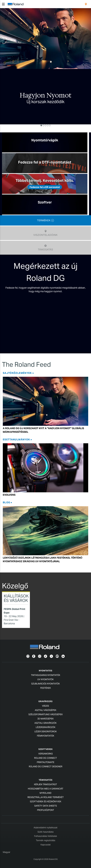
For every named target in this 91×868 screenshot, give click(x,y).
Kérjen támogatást (45, 784)
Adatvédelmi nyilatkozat (45, 828)
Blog (6, 502)
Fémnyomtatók (46, 736)
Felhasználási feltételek (46, 836)
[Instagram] (40, 656)
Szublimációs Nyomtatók (45, 684)
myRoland (45, 793)
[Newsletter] (28, 656)
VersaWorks (45, 754)
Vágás (45, 706)
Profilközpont (46, 810)
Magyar (7, 852)
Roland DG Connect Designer (46, 767)
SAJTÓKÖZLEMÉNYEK (17, 373)
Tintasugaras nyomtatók (46, 675)
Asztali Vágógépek (46, 710)
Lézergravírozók (46, 727)
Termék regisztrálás (46, 840)
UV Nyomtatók (45, 679)
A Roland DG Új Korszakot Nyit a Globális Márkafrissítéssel (43, 430)
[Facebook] (34, 656)
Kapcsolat (46, 845)
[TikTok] (45, 656)
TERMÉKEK (45, 220)
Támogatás (46, 780)
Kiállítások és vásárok (16, 598)
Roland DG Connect (45, 758)
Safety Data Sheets (46, 806)
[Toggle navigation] (3, 4)
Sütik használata (45, 832)
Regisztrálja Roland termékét (46, 797)
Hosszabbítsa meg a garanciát (46, 789)
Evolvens (9, 495)
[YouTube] (57, 656)
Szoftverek (46, 749)
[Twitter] (51, 656)
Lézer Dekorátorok (46, 732)
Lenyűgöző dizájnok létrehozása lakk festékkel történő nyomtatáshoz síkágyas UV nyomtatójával (43, 560)
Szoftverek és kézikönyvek (46, 802)
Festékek (46, 688)
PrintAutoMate (46, 762)
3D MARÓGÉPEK (45, 719)
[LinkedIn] (63, 656)
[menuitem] (86, 4)
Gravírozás (45, 701)
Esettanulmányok (16, 439)
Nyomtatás (46, 671)
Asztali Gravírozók (45, 723)
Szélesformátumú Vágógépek (46, 714)
